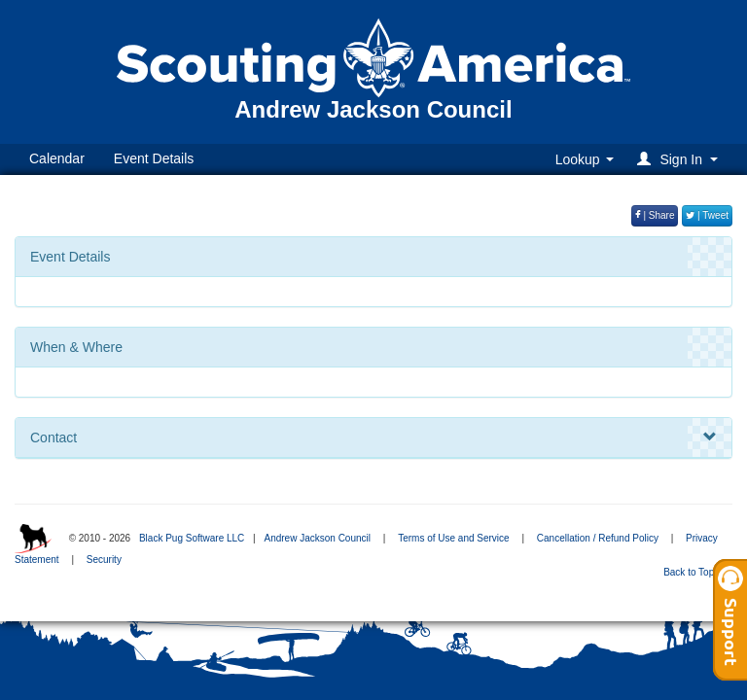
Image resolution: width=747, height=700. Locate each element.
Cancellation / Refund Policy (598, 538)
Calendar (57, 158)
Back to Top (695, 572)
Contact (373, 437)
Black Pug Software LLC (192, 538)
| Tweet (707, 215)
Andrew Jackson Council (317, 538)
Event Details (154, 158)
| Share (655, 215)
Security (104, 560)
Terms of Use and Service (454, 538)
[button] (680, 159)
